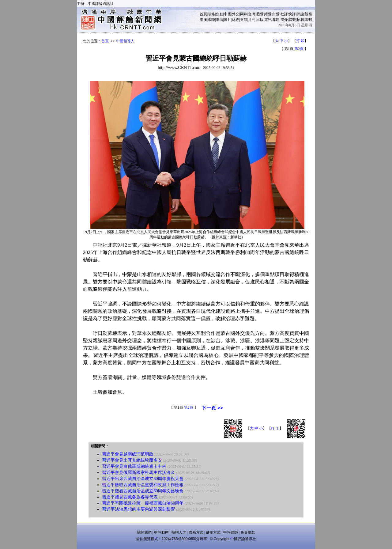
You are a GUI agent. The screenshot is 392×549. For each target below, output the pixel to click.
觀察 (308, 14)
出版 (260, 20)
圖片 (228, 20)
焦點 (220, 14)
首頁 (203, 14)
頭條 (211, 14)
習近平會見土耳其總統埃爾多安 (132, 460)
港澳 (203, 20)
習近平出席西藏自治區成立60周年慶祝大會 (143, 479)
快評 (292, 14)
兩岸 (244, 14)
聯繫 (292, 20)
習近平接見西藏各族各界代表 (130, 497)
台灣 (252, 14)
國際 (211, 20)
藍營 (260, 14)
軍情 (220, 20)
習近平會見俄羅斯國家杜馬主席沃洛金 (138, 473)
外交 (236, 14)
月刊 (252, 20)
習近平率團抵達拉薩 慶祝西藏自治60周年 (143, 503)
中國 (228, 14)
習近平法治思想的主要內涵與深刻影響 (138, 509)
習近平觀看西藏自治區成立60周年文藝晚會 (143, 491)
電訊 (268, 20)
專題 (276, 20)
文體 (244, 20)
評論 (300, 14)
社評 (284, 14)
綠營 (268, 14)
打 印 (300, 41)
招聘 (300, 20)
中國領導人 (125, 41)
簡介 (284, 20)
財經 (236, 20)
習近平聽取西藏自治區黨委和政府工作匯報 (143, 485)
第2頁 (299, 49)
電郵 (308, 20)
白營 (276, 14)
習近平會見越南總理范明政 (128, 454)
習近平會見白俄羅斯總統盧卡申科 (134, 466)
